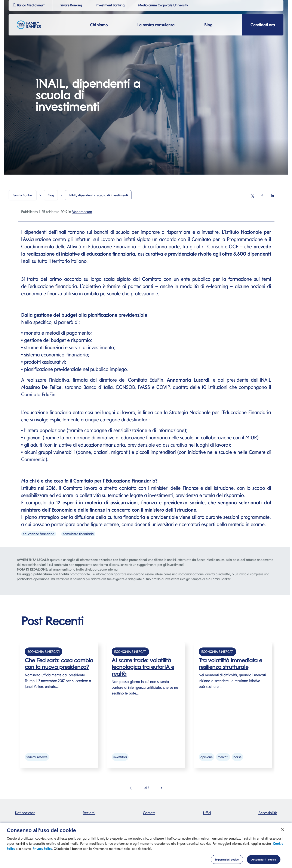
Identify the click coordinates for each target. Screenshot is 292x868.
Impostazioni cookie (227, 863)
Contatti (149, 813)
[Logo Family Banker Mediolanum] (29, 25)
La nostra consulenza (156, 25)
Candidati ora (263, 25)
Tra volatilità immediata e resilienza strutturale (230, 664)
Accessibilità (268, 813)
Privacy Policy (42, 852)
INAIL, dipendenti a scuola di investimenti (98, 195)
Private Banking (71, 5)
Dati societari (25, 813)
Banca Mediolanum (29, 5)
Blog (208, 25)
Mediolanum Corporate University (164, 5)
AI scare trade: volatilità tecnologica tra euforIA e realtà (143, 667)
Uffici (207, 813)
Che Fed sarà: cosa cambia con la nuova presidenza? (59, 664)
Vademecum (82, 212)
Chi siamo (99, 25)
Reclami (89, 813)
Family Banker (23, 195)
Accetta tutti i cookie (264, 863)
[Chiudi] (283, 833)
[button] (161, 788)
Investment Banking (111, 5)
